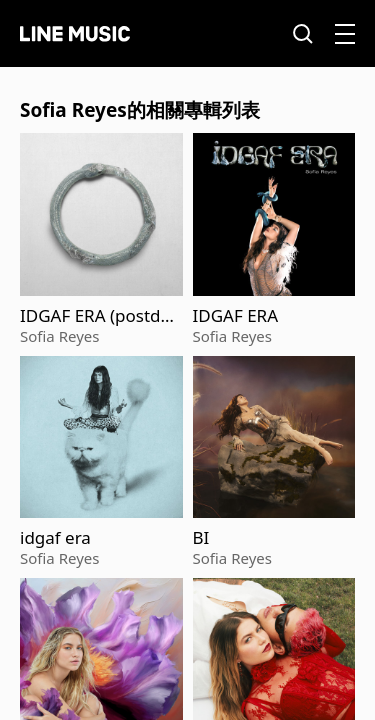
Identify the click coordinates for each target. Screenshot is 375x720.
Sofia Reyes (59, 336)
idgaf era (55, 538)
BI (201, 538)
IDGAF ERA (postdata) (98, 316)
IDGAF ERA (236, 316)
